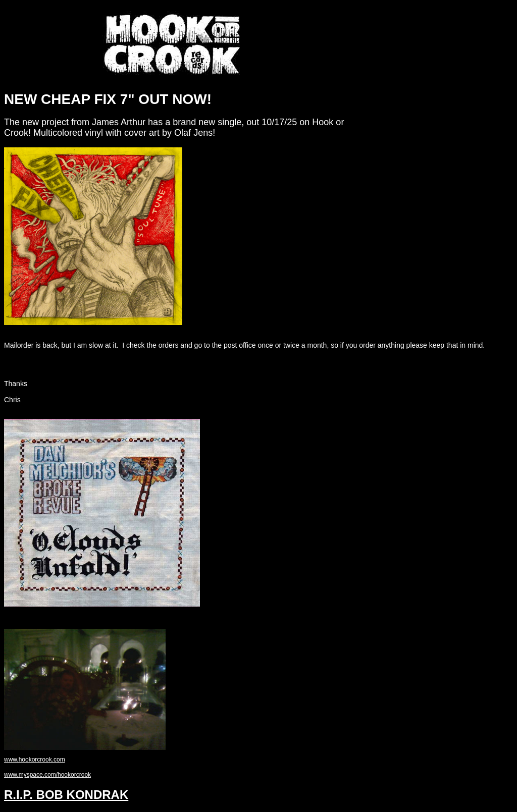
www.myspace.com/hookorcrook (47, 775)
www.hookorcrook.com (35, 760)
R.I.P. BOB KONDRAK (66, 795)
